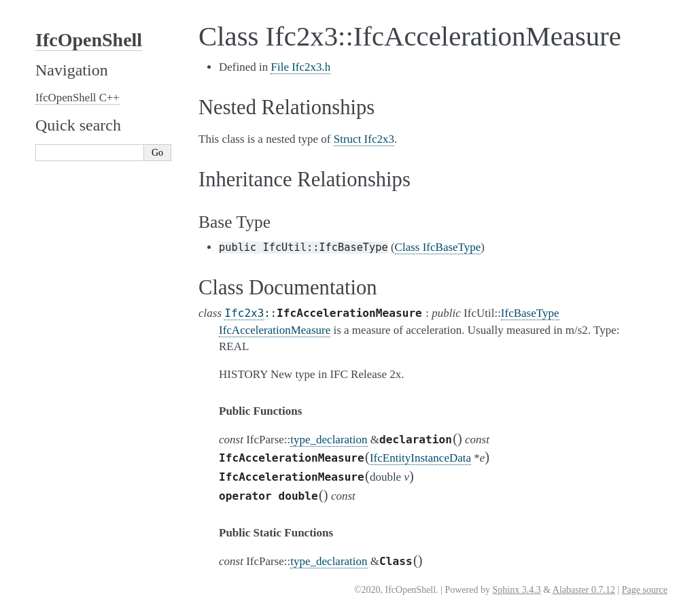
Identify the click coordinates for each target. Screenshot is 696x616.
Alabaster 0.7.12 (584, 590)
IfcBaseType (530, 313)
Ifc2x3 (244, 313)
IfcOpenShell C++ (77, 98)
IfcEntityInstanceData (420, 458)
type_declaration (329, 440)
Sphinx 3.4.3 (516, 590)
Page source (645, 590)
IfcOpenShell (89, 40)
